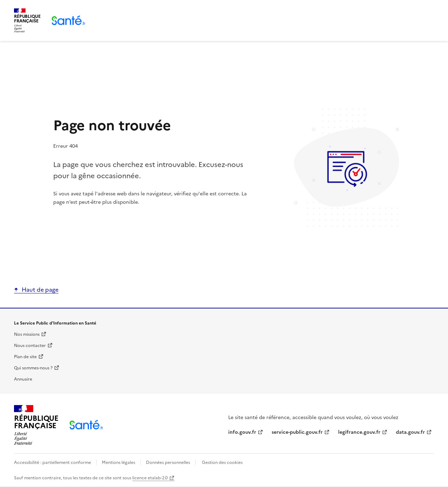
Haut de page (40, 290)
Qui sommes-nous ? (33, 368)
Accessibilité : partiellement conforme (53, 462)
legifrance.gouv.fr (359, 432)
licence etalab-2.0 (150, 478)
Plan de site (25, 357)
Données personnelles (168, 462)
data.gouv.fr (410, 432)
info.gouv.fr (242, 432)
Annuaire (23, 379)
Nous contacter (30, 346)
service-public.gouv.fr (297, 432)
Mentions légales (118, 462)
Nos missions (27, 334)
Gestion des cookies (222, 462)
